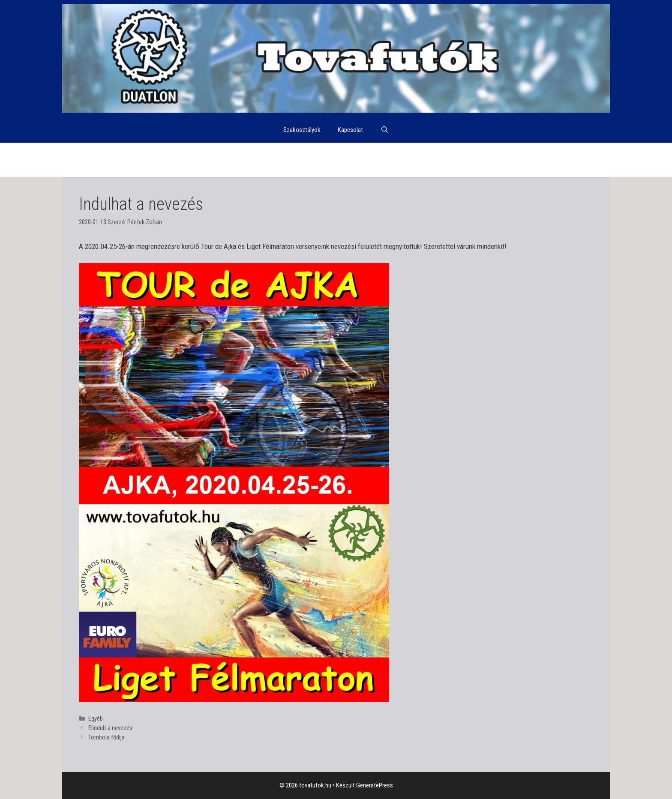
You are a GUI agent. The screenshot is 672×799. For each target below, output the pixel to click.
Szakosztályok (302, 130)
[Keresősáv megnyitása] (384, 130)
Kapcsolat (350, 130)
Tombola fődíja (106, 738)
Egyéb (96, 719)
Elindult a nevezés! (111, 728)
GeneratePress (375, 785)
